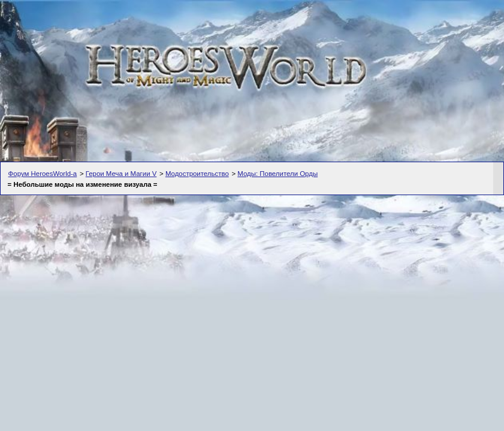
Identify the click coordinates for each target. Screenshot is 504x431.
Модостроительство (197, 174)
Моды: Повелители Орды (277, 174)
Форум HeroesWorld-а (43, 174)
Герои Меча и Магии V (121, 174)
